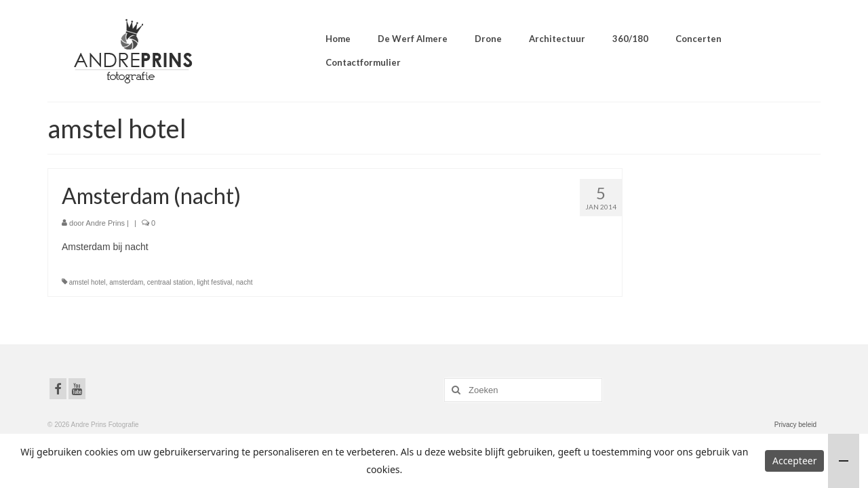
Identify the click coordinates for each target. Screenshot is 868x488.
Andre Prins (105, 223)
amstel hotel (87, 282)
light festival (214, 282)
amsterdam (126, 282)
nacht (244, 282)
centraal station (170, 282)
